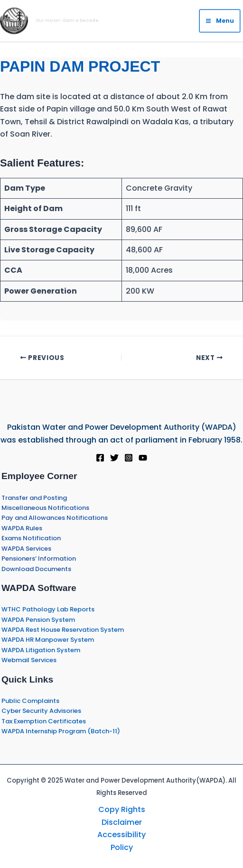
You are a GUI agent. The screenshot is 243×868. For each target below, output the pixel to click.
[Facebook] (100, 458)
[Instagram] (129, 458)
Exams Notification (31, 538)
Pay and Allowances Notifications (55, 518)
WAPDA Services (26, 549)
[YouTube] (143, 458)
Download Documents (36, 569)
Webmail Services (29, 660)
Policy (122, 847)
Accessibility (121, 835)
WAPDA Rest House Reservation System (63, 630)
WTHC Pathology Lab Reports (48, 609)
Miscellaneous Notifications (45, 508)
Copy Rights (122, 809)
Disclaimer (122, 822)
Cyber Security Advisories (41, 711)
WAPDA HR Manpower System (48, 640)
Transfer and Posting (34, 498)
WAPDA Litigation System (41, 650)
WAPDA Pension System (38, 620)
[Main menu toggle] (220, 21)
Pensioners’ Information (39, 559)
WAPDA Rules (22, 528)
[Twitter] (114, 458)
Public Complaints (30, 701)
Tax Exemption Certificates (44, 721)
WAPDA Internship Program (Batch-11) (61, 731)
